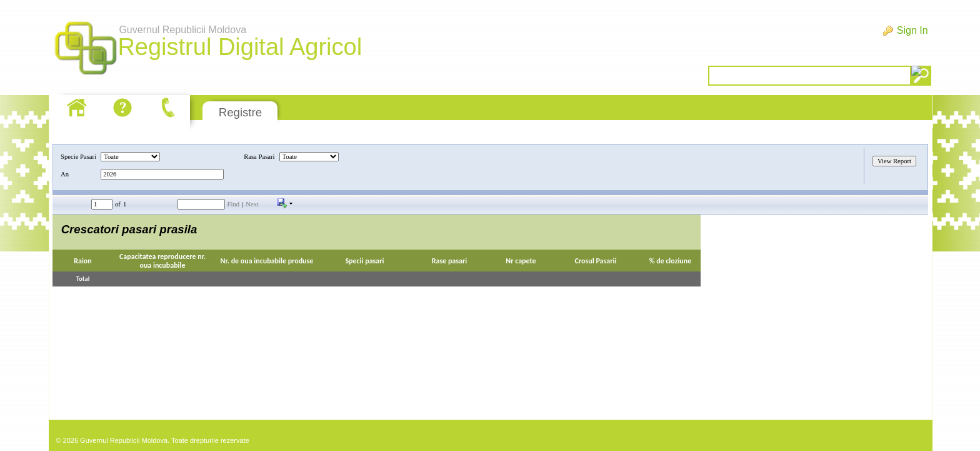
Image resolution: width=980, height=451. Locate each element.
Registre (240, 112)
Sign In (912, 30)
